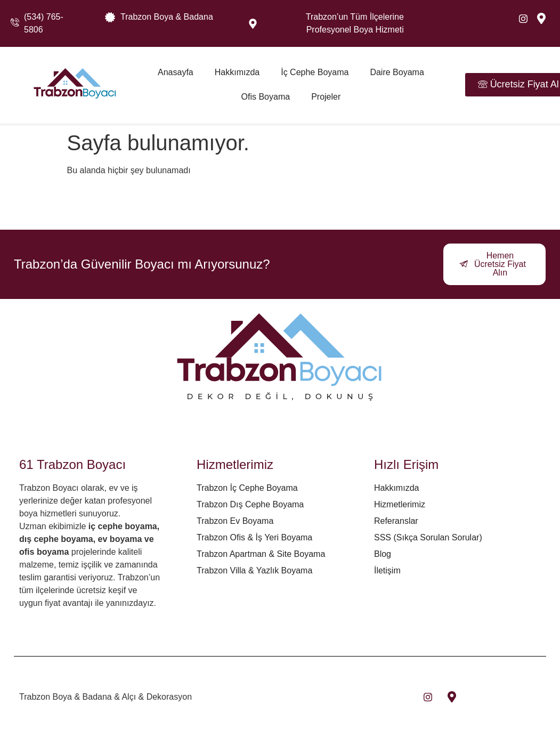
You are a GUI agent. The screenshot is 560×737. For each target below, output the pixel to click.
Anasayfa (176, 72)
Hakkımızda (237, 72)
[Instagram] (523, 19)
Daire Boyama (397, 72)
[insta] (428, 697)
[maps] (541, 19)
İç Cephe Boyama (315, 72)
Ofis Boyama (266, 97)
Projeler (326, 97)
